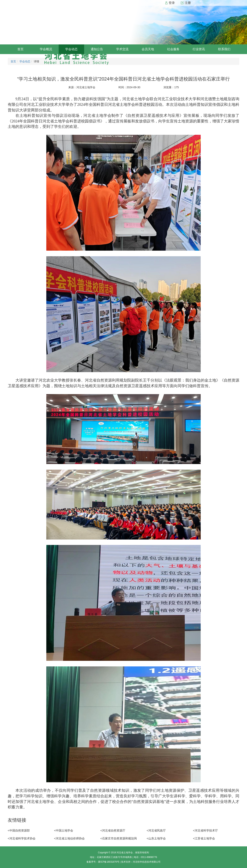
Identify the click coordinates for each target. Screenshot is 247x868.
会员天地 (148, 49)
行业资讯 (199, 49)
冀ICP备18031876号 (109, 862)
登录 (170, 3)
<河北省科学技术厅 (205, 830)
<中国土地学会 (64, 830)
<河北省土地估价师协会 (69, 838)
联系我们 (224, 49)
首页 (20, 49)
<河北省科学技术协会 (22, 838)
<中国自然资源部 (19, 830)
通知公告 (97, 49)
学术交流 (122, 49)
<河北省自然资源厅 (113, 830)
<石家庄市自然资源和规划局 (119, 838)
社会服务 (173, 49)
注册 (186, 3)
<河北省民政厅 (156, 830)
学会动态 (71, 49)
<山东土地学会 (156, 838)
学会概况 (46, 49)
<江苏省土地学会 (204, 838)
